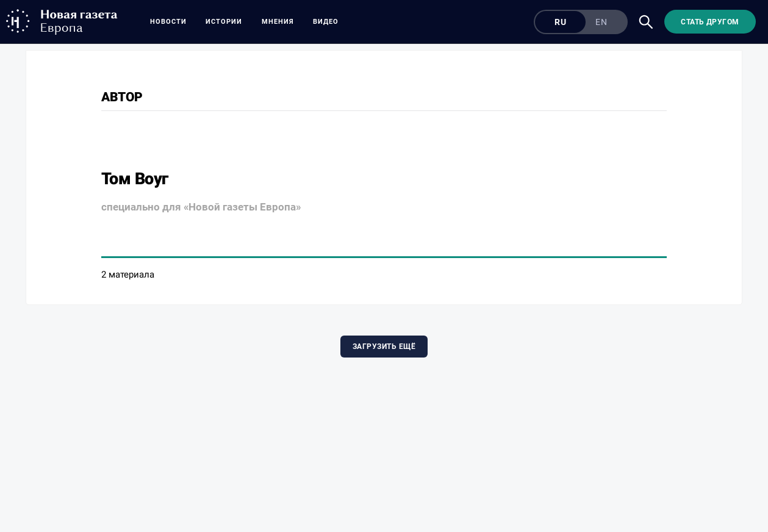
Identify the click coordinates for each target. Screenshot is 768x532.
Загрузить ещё (384, 347)
